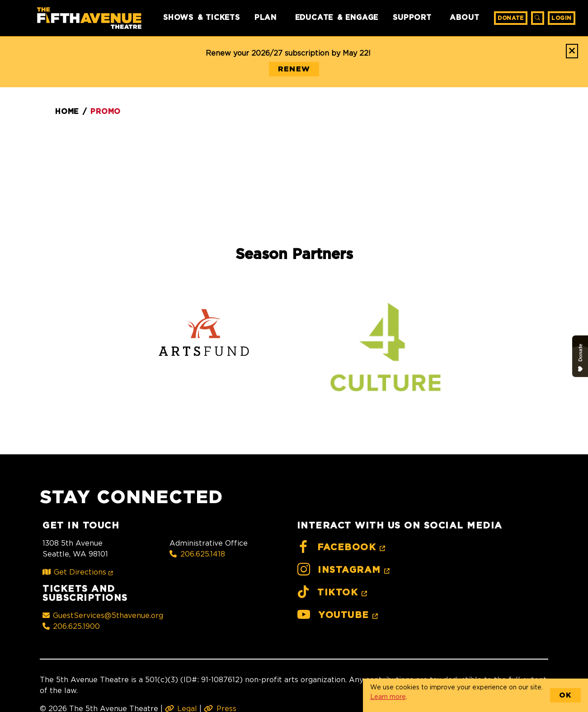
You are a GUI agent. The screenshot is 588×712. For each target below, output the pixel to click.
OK (565, 695)
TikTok (334, 593)
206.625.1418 (197, 554)
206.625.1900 (71, 626)
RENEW (294, 69)
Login (562, 18)
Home (67, 112)
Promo (106, 112)
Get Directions (79, 572)
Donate (511, 18)
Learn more (388, 696)
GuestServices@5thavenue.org (103, 615)
